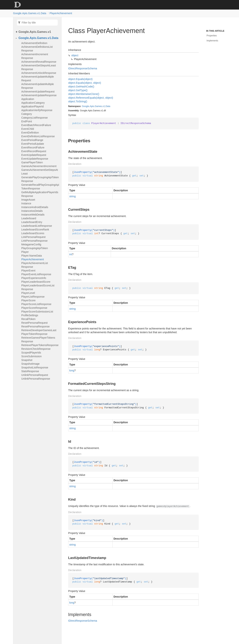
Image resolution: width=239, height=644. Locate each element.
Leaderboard (29, 218)
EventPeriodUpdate (33, 144)
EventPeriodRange (32, 140)
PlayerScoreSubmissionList (37, 312)
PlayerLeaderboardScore (36, 282)
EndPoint (27, 121)
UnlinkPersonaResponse (36, 379)
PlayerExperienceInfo (34, 278)
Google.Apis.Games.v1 (35, 32)
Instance (26, 203)
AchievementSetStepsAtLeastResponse (39, 67)
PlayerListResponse (33, 297)
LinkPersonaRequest (33, 237)
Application (28, 99)
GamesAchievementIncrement (39, 166)
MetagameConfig (31, 244)
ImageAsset (28, 200)
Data (108, 106)
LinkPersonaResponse (34, 241)
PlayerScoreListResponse (36, 304)
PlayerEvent (28, 271)
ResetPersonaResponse (35, 326)
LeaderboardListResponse (37, 226)
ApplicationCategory (33, 103)
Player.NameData (32, 256)
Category (27, 114)
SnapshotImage (30, 364)
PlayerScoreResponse (34, 308)
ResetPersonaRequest (34, 323)
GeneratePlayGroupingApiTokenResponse (40, 179)
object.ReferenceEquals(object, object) (91, 98)
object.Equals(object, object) (85, 83)
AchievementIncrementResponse (35, 56)
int (71, 254)
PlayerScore (28, 300)
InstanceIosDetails (32, 211)
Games (98, 106)
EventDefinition (30, 133)
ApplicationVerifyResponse (37, 110)
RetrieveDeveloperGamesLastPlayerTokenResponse (39, 332)
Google (85, 106)
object (75, 55)
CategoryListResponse (35, 118)
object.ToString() (78, 101)
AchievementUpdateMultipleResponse (38, 86)
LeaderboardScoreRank (35, 230)
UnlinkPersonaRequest (35, 375)
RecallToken (28, 319)
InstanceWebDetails (33, 215)
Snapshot (27, 360)
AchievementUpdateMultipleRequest (38, 78)
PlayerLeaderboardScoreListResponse (38, 287)
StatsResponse (30, 371)
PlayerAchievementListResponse (35, 265)
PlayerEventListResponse (36, 274)
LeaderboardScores (33, 233)
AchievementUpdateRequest (38, 92)
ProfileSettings (30, 315)
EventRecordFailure (33, 147)
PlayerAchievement (61, 13)
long (72, 370)
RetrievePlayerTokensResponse (40, 345)
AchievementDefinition (34, 43)
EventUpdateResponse (35, 159)
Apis (92, 106)
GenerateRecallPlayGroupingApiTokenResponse (40, 187)
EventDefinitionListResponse (38, 136)
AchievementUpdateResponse (39, 95)
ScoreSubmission (31, 356)
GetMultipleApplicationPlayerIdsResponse (40, 194)
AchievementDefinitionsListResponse (37, 49)
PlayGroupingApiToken (35, 248)
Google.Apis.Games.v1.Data (30, 13)
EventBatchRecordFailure (36, 125)
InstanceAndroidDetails (35, 207)
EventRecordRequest (34, 151)
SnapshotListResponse (35, 367)
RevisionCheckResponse (36, 349)
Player (25, 252)
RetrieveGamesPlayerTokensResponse (38, 340)
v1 (104, 106)
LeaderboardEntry (32, 222)
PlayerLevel (28, 293)
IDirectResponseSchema (83, 68)
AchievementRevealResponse (39, 62)
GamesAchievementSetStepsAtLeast (40, 172)
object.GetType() (78, 90)
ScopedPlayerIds (31, 353)
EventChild (28, 129)
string (72, 196)
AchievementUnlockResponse (39, 73)
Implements (212, 41)
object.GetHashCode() (81, 87)
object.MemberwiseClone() (84, 94)
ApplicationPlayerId (32, 106)
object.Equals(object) (80, 79)
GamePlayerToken (32, 162)
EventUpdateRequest (34, 155)
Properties (212, 36)
